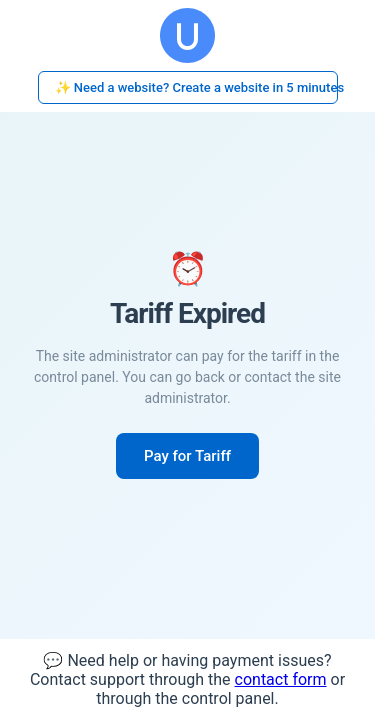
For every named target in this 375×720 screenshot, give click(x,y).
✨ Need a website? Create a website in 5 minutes (196, 87)
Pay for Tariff (187, 456)
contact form (281, 679)
